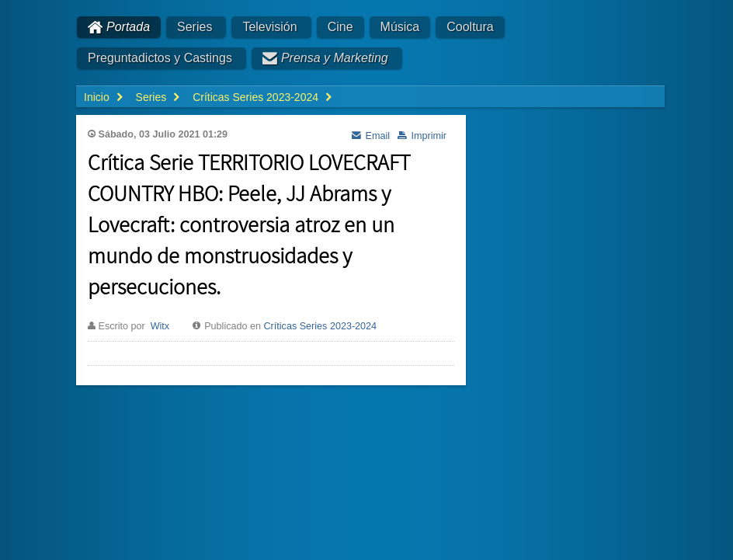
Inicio (97, 97)
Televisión (269, 27)
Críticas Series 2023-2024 (321, 326)
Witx (160, 326)
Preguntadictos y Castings (160, 58)
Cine (340, 27)
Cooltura (470, 27)
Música (400, 27)
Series (195, 27)
